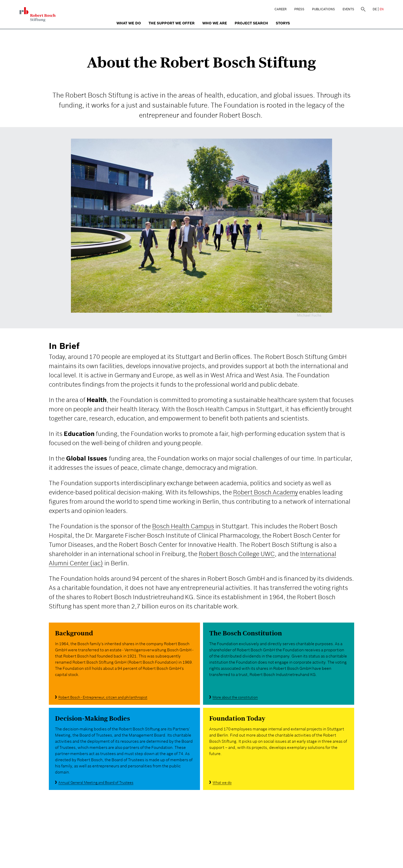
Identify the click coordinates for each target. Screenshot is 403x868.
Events (348, 9)
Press (299, 9)
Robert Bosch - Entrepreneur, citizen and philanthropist (103, 697)
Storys (283, 23)
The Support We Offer (172, 23)
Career (281, 9)
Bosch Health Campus (183, 526)
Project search (251, 23)
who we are (215, 23)
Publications (323, 9)
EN (382, 9)
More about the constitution (235, 697)
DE (375, 9)
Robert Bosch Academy (265, 492)
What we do (129, 23)
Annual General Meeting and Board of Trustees (96, 783)
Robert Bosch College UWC (237, 554)
